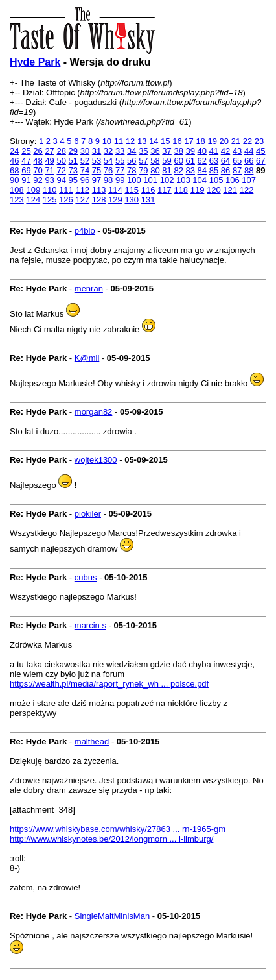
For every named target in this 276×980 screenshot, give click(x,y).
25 (26, 151)
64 (225, 161)
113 (99, 190)
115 (132, 190)
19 (212, 141)
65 (237, 161)
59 (167, 161)
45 (260, 151)
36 (155, 151)
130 (132, 200)
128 (99, 200)
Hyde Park (35, 62)
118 (181, 190)
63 (214, 161)
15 (165, 141)
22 (247, 141)
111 (66, 190)
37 (167, 151)
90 (14, 180)
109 (33, 190)
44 (249, 151)
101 (150, 180)
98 (108, 180)
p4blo (85, 231)
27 (49, 151)
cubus (86, 577)
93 (49, 180)
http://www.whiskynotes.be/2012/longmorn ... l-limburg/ (111, 839)
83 (190, 170)
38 (178, 151)
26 (38, 151)
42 (225, 151)
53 (97, 161)
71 (49, 170)
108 (17, 190)
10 (107, 141)
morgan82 (94, 412)
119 (198, 190)
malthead (92, 741)
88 (249, 170)
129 (115, 200)
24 (14, 151)
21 (236, 141)
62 (202, 161)
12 (130, 141)
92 (38, 180)
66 (249, 161)
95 (73, 180)
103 (183, 180)
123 (17, 200)
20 (224, 141)
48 (38, 161)
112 (82, 190)
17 (189, 141)
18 (200, 141)
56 (132, 161)
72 (61, 170)
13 (142, 141)
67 (260, 161)
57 (143, 161)
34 (132, 151)
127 (82, 200)
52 (85, 161)
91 (26, 180)
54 (108, 161)
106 (233, 180)
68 (14, 170)
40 (202, 151)
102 (167, 180)
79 (143, 170)
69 (26, 170)
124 (33, 200)
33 (120, 151)
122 (247, 190)
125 (50, 200)
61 (190, 161)
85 (214, 170)
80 (155, 170)
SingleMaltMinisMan (112, 916)
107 (249, 180)
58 (155, 161)
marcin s (90, 625)
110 (50, 190)
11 (119, 141)
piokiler (88, 514)
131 (148, 200)
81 (167, 170)
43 (237, 151)
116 (148, 190)
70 (38, 170)
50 (61, 161)
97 (97, 180)
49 (49, 161)
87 (237, 170)
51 (73, 161)
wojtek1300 (96, 460)
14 (154, 141)
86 (225, 170)
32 (108, 151)
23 (259, 141)
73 (73, 170)
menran (89, 288)
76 (108, 170)
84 (202, 170)
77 (120, 170)
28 (61, 151)
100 (134, 180)
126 (66, 200)
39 (190, 151)
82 (178, 170)
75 (97, 170)
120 (214, 190)
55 (120, 161)
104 (200, 180)
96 (85, 180)
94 (61, 180)
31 (97, 151)
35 (143, 151)
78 (132, 170)
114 (115, 190)
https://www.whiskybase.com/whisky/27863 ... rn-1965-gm (118, 829)
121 (230, 190)
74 (85, 170)
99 (120, 180)
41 (214, 151)
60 (178, 161)
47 (26, 161)
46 (14, 161)
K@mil (87, 358)
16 (177, 141)
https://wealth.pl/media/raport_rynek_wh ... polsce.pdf (109, 684)
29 (73, 151)
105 (216, 180)
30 (85, 151)
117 (165, 190)
